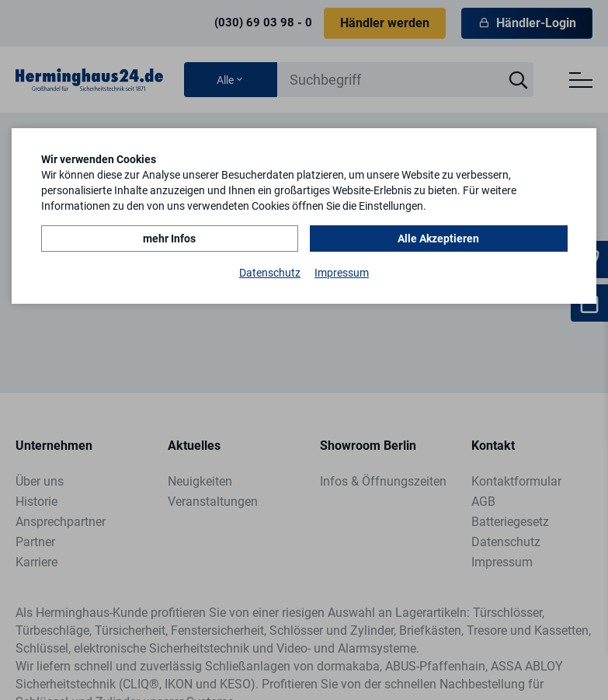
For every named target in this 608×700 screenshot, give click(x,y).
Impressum (342, 273)
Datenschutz (270, 273)
